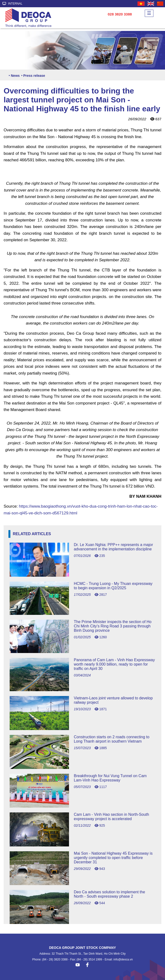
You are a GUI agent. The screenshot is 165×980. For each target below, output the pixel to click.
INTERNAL (12, 4)
